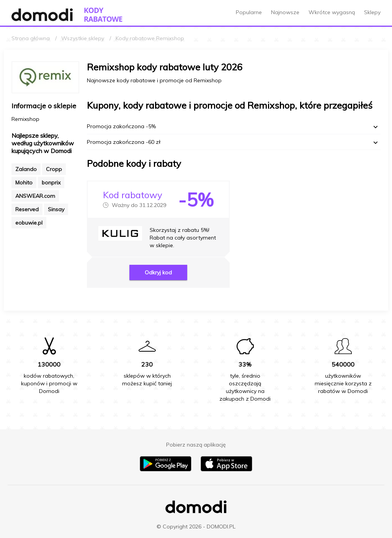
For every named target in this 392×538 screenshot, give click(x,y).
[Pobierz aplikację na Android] (166, 470)
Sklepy (372, 12)
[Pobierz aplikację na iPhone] (226, 470)
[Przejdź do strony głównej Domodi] (42, 15)
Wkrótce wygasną (332, 12)
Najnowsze (285, 12)
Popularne (249, 12)
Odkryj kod (158, 272)
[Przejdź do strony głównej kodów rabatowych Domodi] (103, 15)
